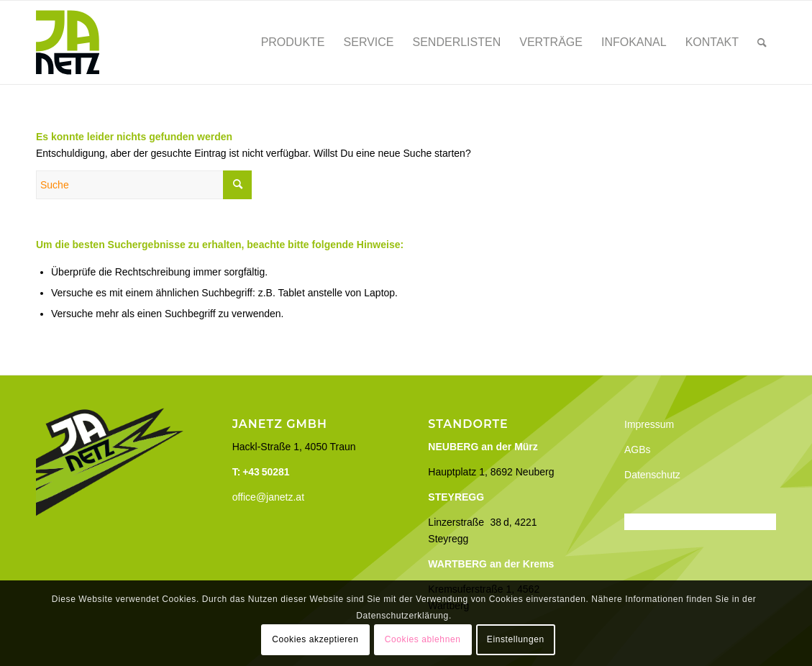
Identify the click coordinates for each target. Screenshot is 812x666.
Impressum (649, 424)
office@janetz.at (268, 497)
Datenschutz (652, 475)
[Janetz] (68, 42)
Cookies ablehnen (423, 639)
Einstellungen (516, 639)
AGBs (638, 450)
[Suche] (762, 42)
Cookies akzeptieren (315, 639)
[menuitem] (293, 42)
